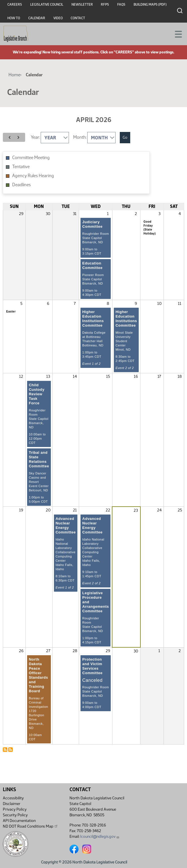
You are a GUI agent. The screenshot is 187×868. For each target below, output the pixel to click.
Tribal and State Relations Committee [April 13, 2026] (39, 459)
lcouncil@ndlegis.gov (100, 836)
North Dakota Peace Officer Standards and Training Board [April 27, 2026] (38, 675)
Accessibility (13, 798)
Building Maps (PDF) (150, 5)
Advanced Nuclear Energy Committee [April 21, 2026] (66, 525)
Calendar (37, 18)
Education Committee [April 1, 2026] (92, 265)
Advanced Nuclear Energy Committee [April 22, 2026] (92, 525)
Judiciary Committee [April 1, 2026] (92, 224)
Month (80, 137)
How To (14, 18)
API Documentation (19, 821)
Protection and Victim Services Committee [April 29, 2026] (92, 666)
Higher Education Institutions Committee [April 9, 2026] (126, 319)
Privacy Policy (15, 809)
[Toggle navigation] (176, 34)
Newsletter (82, 5)
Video (58, 18)
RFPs (105, 5)
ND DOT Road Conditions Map (31, 826)
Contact (78, 18)
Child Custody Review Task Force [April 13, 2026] (37, 394)
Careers (15, 5)
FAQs (121, 5)
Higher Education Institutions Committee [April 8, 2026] (93, 319)
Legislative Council (47, 5)
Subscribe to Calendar (5, 750)
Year (35, 137)
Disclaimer (12, 804)
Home (14, 75)
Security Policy (15, 815)
